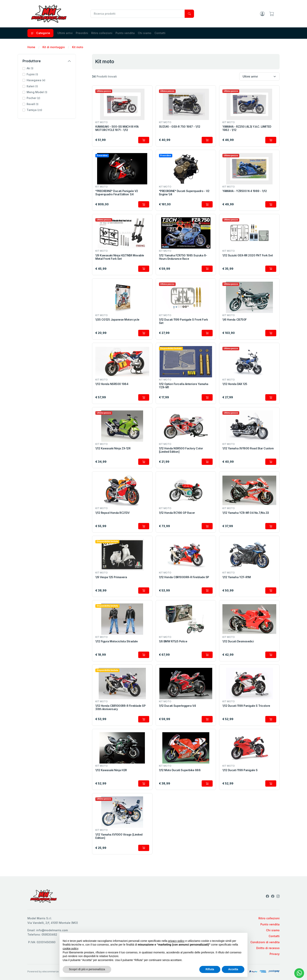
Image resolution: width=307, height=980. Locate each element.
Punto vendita (125, 33)
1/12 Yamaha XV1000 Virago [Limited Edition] (119, 836)
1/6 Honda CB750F (234, 320)
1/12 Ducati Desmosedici (238, 641)
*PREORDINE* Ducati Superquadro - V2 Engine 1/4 (184, 193)
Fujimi (42, 74)
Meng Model (47, 92)
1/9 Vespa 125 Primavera (111, 577)
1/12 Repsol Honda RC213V (112, 513)
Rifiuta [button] (210, 969)
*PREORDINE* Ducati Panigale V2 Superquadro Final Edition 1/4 (117, 193)
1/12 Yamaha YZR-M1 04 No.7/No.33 (246, 513)
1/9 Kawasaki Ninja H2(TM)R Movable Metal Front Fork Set (120, 257)
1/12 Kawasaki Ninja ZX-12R (113, 448)
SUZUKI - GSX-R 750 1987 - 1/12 (180, 127)
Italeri (42, 86)
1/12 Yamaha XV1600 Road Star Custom (248, 448)
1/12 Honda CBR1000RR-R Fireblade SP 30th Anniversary (120, 707)
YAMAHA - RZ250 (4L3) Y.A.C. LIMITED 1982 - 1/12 (247, 128)
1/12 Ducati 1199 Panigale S (240, 770)
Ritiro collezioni (102, 33)
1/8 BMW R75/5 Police (173, 641)
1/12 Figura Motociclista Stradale (116, 641)
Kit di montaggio (54, 47)
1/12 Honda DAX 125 (235, 384)
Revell (42, 104)
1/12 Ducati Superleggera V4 (177, 706)
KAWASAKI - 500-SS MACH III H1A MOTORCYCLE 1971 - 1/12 (117, 128)
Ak (40, 68)
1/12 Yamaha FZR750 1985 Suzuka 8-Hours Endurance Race (183, 257)
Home (31, 47)
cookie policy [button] (70, 948)
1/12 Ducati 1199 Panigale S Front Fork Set (183, 321)
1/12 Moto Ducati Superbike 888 (180, 770)
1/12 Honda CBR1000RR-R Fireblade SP (184, 577)
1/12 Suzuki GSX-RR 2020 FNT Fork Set (248, 255)
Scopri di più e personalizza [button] (87, 969)
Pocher (43, 98)
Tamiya (44, 110)
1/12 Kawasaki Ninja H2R (111, 770)
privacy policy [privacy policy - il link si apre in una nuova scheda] (176, 941)
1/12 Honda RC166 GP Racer (177, 513)
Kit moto (78, 47)
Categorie (40, 33)
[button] (57, 68)
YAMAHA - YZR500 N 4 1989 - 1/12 (245, 191)
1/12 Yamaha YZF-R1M (237, 577)
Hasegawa (46, 80)
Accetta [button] (233, 969)
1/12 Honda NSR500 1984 (112, 384)
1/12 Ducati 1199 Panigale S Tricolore (246, 706)
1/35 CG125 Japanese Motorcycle (117, 320)
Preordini (82, 33)
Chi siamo (145, 33)
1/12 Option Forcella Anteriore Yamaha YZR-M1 (184, 386)
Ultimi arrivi (65, 33)
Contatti (160, 33)
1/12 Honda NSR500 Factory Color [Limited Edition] (181, 450)
